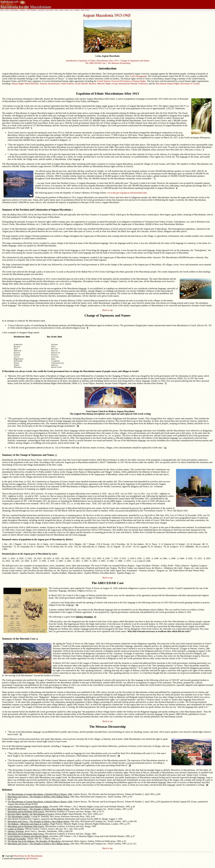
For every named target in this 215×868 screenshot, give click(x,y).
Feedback (77, 10)
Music (57, 10)
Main (2, 10)
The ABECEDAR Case (95, 63)
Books (61, 10)
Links (82, 10)
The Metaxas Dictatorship (119, 63)
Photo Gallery (50, 10)
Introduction (72, 61)
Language (22, 10)
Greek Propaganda (31, 10)
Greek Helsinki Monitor (85, 84)
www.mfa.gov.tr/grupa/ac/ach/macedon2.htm (127, 193)
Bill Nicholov (32, 865)
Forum (87, 10)
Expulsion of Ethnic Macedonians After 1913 (98, 61)
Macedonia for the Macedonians (28, 862)
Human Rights (14, 10)
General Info (41, 10)
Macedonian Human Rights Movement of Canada (178, 84)
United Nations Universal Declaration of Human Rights (121, 81)
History (7, 10)
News (72, 10)
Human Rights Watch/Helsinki (25, 84)
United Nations (67, 84)
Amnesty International (49, 84)
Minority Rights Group (107, 84)
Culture (67, 10)
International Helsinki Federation (133, 84)
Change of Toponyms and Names (135, 61)
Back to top (107, 310)
